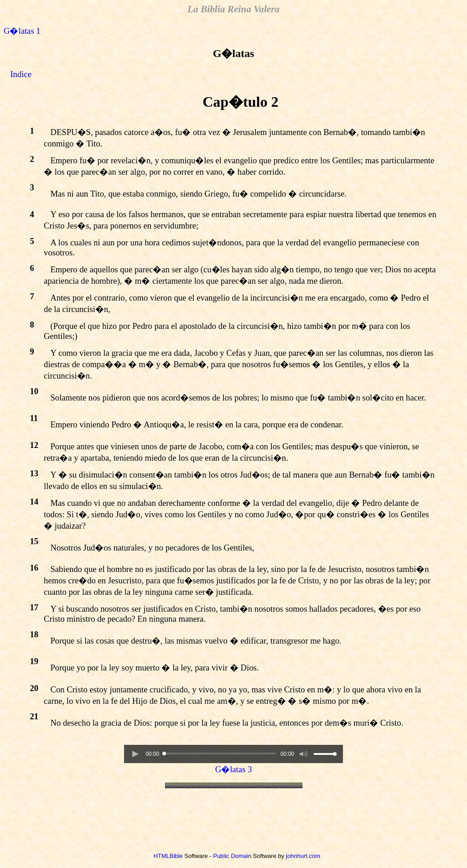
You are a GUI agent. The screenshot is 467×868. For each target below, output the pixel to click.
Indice (21, 74)
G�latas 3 (234, 769)
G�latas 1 (22, 31)
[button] (135, 754)
